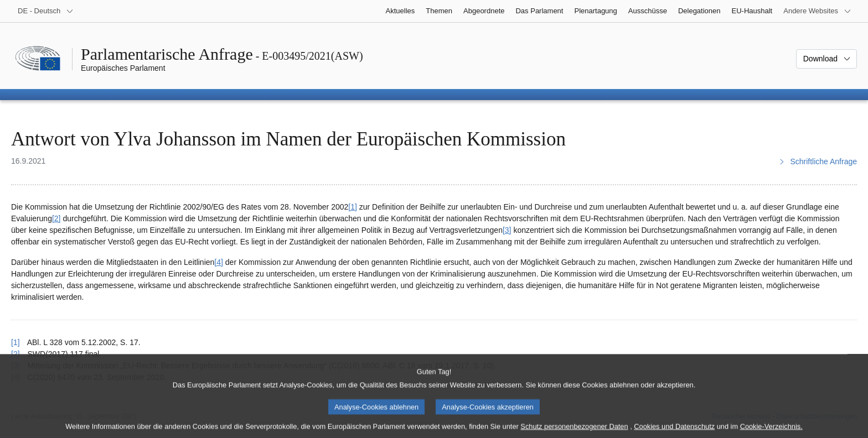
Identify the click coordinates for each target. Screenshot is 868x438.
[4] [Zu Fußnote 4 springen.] (219, 262)
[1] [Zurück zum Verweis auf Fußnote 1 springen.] (15, 342)
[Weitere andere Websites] (817, 11)
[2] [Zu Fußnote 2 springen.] (56, 218)
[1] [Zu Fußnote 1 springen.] (353, 207)
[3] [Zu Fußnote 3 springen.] (507, 230)
